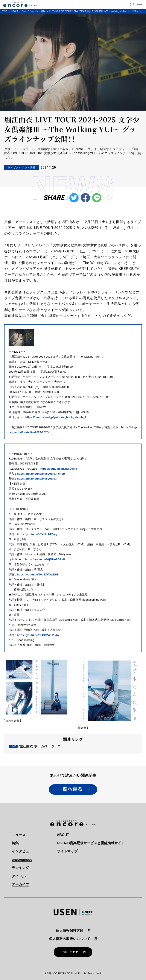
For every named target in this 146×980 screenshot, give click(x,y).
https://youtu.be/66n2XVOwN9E (38, 574)
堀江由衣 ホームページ (37, 746)
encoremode (22, 860)
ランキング (20, 868)
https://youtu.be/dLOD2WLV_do (38, 635)
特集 (15, 843)
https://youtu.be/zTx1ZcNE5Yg (37, 534)
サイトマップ (67, 851)
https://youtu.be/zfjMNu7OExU (45, 559)
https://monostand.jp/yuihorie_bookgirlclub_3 (56, 417)
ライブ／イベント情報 (33, 11)
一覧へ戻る (70, 789)
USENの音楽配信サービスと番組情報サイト (91, 843)
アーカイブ (20, 884)
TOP (5, 11)
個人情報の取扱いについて (70, 939)
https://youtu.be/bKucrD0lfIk (58, 469)
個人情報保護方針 (70, 931)
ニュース (19, 835)
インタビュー (22, 851)
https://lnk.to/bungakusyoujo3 (37, 479)
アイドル (19, 876)
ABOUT (63, 835)
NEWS (14, 11)
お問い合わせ (70, 952)
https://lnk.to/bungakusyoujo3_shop (41, 474)
